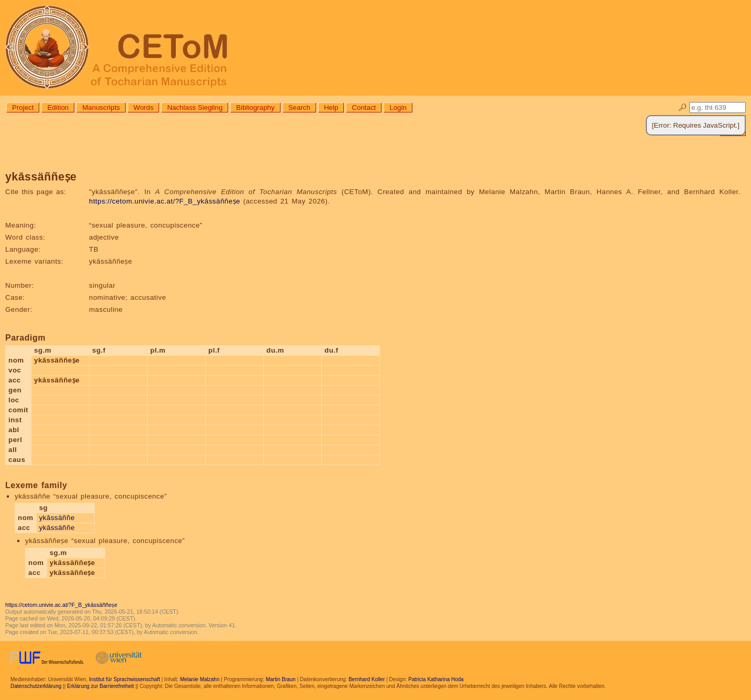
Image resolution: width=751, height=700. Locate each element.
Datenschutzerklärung (36, 686)
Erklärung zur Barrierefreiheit (100, 686)
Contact (364, 108)
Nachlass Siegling (195, 108)
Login (398, 108)
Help (331, 108)
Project (23, 108)
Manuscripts (101, 108)
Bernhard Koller (367, 679)
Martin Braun (281, 679)
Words (143, 108)
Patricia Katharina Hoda (436, 679)
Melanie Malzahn (200, 679)
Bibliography (255, 108)
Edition (58, 108)
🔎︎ (683, 108)
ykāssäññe (57, 518)
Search (299, 108)
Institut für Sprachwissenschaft (125, 679)
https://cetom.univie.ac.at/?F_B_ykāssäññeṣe (165, 201)
